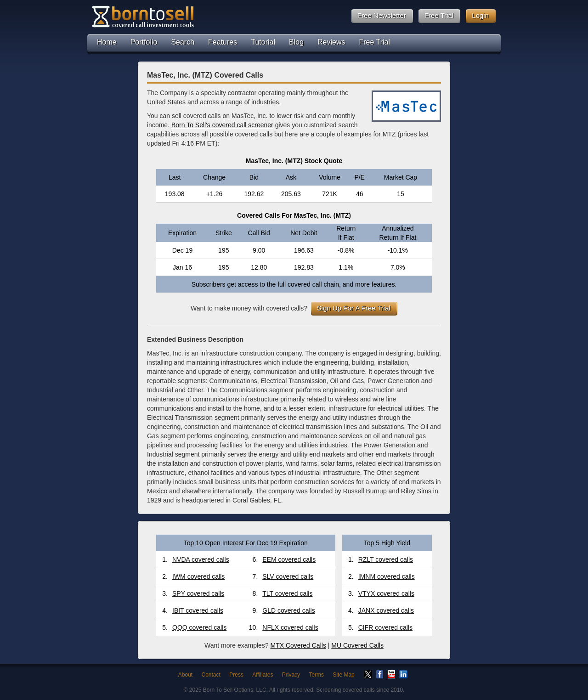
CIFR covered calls (385, 627)
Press (236, 675)
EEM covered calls (289, 559)
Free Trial (375, 42)
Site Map (343, 675)
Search (183, 42)
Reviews (331, 42)
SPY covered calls (198, 593)
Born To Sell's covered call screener (222, 125)
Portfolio (144, 42)
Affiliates (263, 675)
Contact (211, 675)
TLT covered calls (287, 593)
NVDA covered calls (201, 559)
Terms (316, 675)
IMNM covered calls (387, 576)
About (185, 675)
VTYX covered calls (386, 593)
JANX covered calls (386, 610)
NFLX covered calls (290, 627)
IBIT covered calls (198, 610)
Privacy (291, 675)
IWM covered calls (198, 576)
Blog (296, 42)
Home (107, 42)
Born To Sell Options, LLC (235, 690)
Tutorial (263, 42)
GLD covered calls (288, 610)
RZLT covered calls (386, 559)
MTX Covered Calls (298, 645)
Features (223, 42)
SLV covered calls (288, 576)
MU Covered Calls (357, 645)
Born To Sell (142, 17)
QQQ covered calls (199, 627)
